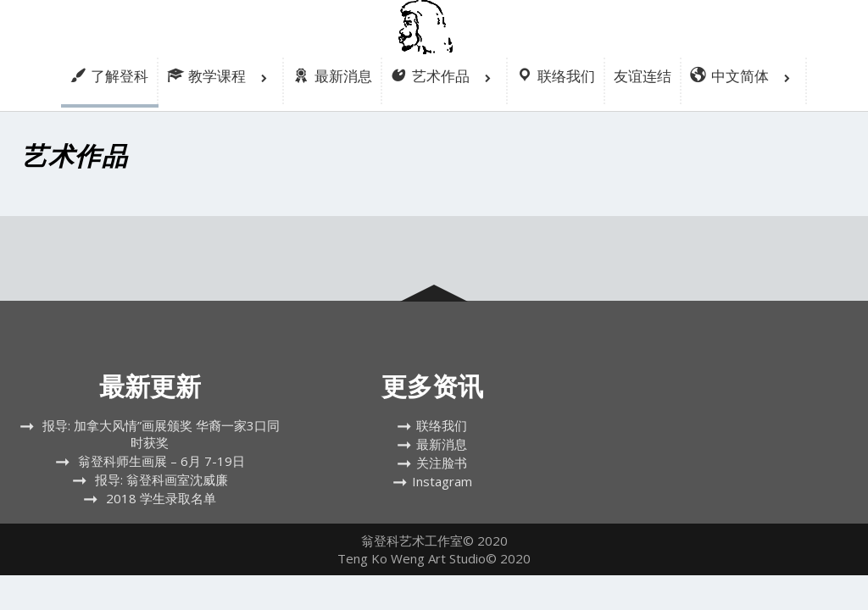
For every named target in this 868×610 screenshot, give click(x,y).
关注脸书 (442, 463)
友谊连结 (643, 76)
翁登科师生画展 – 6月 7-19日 (161, 461)
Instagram (442, 481)
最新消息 (442, 444)
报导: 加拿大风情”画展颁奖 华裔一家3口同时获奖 (161, 434)
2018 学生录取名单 (161, 498)
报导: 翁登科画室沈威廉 (161, 480)
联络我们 (442, 425)
